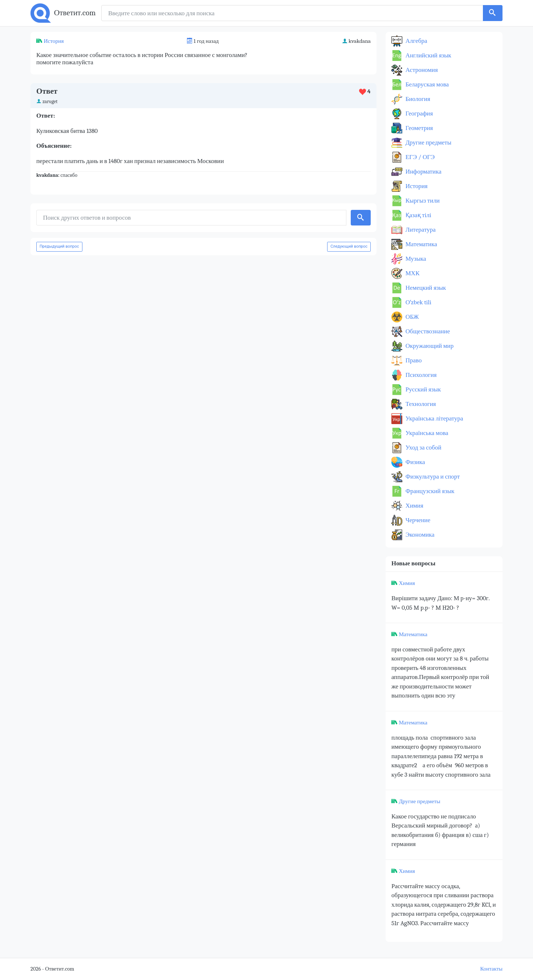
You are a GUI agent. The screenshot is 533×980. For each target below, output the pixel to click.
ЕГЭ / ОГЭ (419, 157)
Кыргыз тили (422, 201)
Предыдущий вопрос (59, 246)
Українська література (434, 418)
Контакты (491, 969)
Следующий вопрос (349, 246)
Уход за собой (423, 448)
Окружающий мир (429, 346)
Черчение (417, 520)
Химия (414, 506)
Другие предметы (428, 143)
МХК (412, 273)
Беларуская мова (426, 84)
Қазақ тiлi (418, 215)
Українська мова (426, 433)
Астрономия (421, 70)
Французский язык (429, 491)
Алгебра (416, 41)
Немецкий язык (425, 288)
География (418, 113)
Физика (415, 462)
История (54, 41)
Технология (420, 404)
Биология (417, 99)
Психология (420, 375)
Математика (421, 244)
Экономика (419, 535)
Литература (420, 230)
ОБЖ (412, 317)
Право (413, 360)
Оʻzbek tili (418, 302)
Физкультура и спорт (432, 477)
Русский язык (422, 389)
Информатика (423, 172)
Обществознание (427, 331)
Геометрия (418, 128)
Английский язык (428, 55)
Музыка (415, 259)
